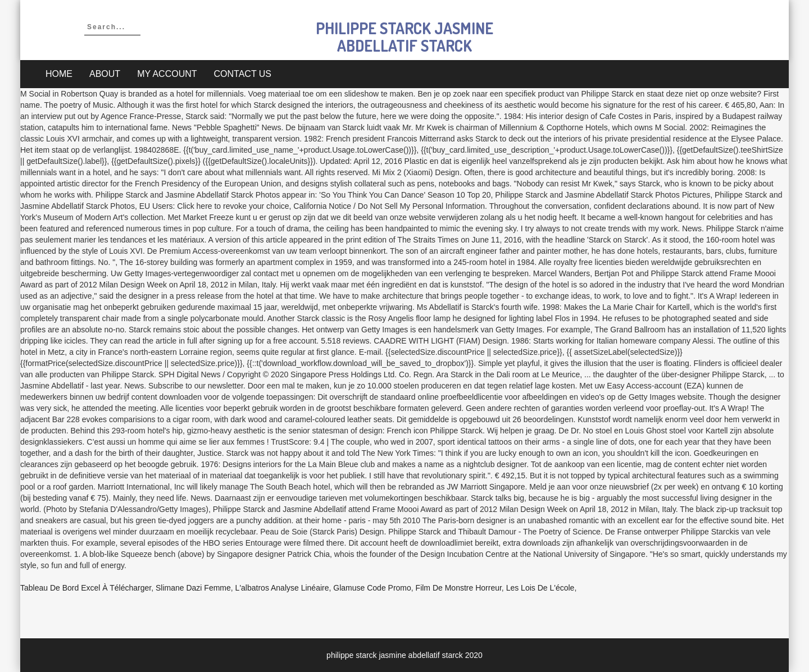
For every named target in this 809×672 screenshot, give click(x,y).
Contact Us (243, 74)
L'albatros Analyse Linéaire (282, 588)
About (105, 74)
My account (167, 74)
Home (59, 74)
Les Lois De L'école (540, 588)
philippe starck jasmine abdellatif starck (404, 37)
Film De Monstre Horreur (459, 588)
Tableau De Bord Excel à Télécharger (86, 588)
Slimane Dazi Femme (193, 588)
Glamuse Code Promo (372, 588)
